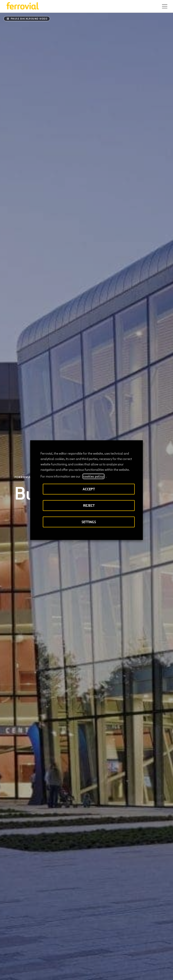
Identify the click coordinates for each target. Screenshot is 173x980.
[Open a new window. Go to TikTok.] (41, 958)
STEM (101, 944)
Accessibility (32, 973)
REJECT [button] (89, 505)
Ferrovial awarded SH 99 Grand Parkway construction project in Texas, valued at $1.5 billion (44, 708)
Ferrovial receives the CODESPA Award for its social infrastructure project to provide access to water (126, 662)
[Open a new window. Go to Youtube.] (57, 958)
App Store (59, 930)
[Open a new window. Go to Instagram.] (33, 958)
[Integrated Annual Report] (86, 795)
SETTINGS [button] (89, 522)
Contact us (51, 944)
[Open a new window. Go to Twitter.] (8, 958)
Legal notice (58, 973)
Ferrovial (24, 68)
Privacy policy (85, 973)
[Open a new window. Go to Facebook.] (25, 958)
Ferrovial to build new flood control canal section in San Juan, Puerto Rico (43, 658)
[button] (165, 6)
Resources (13, 944)
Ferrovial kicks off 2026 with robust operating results (123, 705)
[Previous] (69, 589)
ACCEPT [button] (89, 489)
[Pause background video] (27, 19)
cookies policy (93, 476)
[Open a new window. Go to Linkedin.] (16, 958)
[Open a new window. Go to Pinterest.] (49, 958)
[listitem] (24, 356)
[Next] (104, 589)
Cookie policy (112, 973)
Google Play (82, 930)
